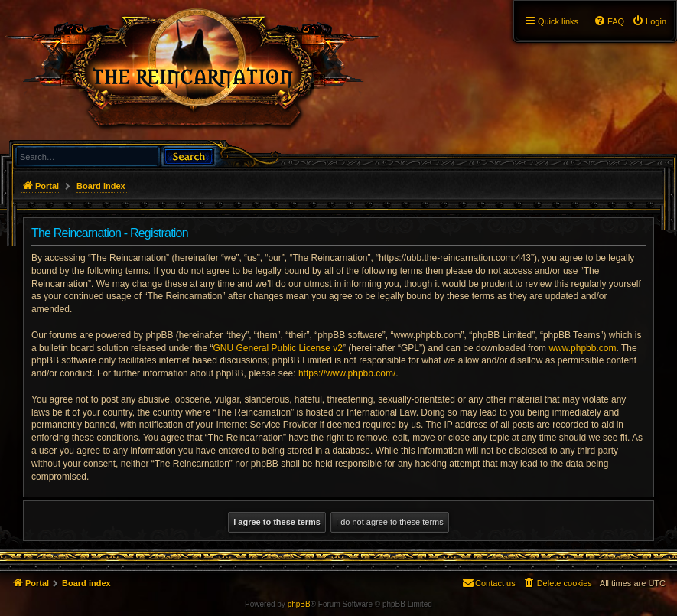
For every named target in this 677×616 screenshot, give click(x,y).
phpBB (299, 604)
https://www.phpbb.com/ (347, 373)
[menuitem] (649, 21)
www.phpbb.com (582, 348)
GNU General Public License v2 (278, 348)
